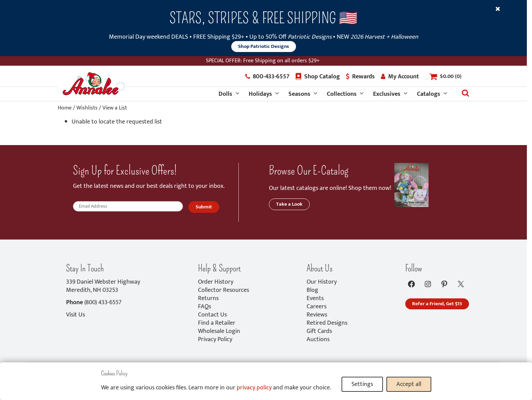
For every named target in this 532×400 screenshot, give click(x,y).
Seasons (299, 94)
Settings (362, 384)
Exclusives (387, 94)
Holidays (260, 94)
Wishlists (87, 108)
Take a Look (289, 204)
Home (65, 108)
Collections (342, 94)
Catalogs (429, 94)
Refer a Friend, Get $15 (437, 304)
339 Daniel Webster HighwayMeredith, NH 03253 (103, 286)
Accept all (409, 384)
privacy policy (254, 388)
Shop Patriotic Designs (264, 46)
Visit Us (76, 315)
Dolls (225, 94)
